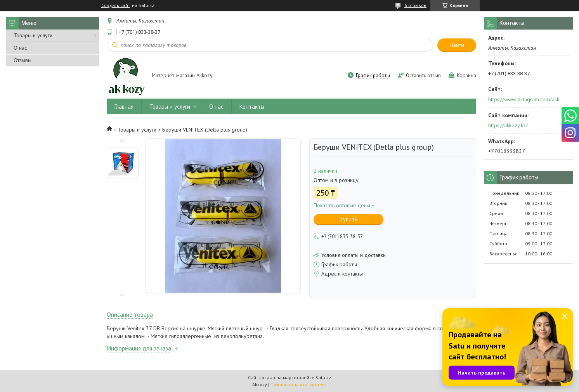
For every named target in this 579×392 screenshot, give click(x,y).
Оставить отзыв (423, 75)
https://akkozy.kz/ (508, 125)
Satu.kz (323, 377)
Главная (124, 107)
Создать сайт (116, 5)
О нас (20, 48)
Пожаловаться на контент (299, 384)
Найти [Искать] (457, 45)
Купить (348, 219)
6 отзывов (415, 5)
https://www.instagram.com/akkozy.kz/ (526, 99)
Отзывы (23, 60)
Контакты (252, 107)
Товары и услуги (33, 35)
